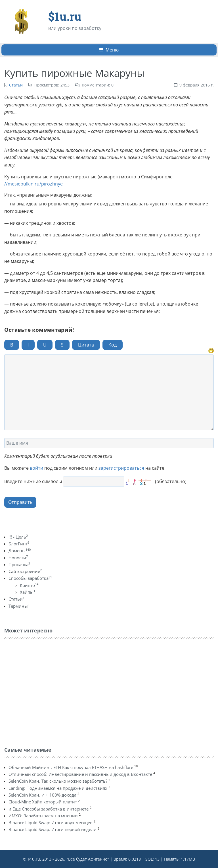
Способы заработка (30, 578)
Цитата (86, 345)
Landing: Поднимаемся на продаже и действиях (58, 788)
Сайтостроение (25, 571)
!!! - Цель (18, 537)
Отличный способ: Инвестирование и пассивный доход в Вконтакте (80, 774)
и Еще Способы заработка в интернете (49, 809)
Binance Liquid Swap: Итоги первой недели (53, 829)
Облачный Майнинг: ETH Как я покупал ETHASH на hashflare (71, 767)
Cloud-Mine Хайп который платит (43, 802)
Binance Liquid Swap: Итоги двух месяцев (51, 822)
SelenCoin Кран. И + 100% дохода (42, 795)
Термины (19, 606)
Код (113, 345)
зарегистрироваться (121, 468)
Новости (18, 558)
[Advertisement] (47, 691)
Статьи (16, 85)
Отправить (20, 502)
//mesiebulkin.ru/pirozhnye (33, 184)
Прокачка (19, 564)
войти (36, 468)
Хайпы (28, 592)
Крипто (29, 585)
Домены (20, 551)
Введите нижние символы (33, 481)
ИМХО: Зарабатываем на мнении (43, 816)
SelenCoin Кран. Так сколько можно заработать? (58, 781)
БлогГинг (19, 544)
